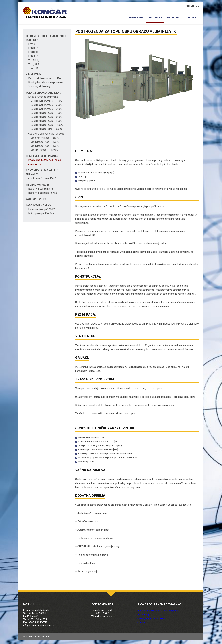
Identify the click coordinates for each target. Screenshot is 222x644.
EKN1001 (33, 48)
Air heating (33, 74)
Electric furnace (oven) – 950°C (46, 121)
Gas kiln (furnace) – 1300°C (44, 150)
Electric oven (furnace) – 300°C (46, 109)
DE (197, 6)
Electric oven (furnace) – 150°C (46, 101)
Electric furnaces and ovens (43, 97)
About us (173, 18)
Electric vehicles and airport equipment (158, 611)
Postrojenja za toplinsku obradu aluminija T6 (126, 31)
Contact (191, 18)
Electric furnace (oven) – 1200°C (47, 125)
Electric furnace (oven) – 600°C (46, 117)
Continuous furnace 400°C (42, 178)
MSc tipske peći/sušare (41, 213)
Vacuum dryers (36, 199)
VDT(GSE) (34, 64)
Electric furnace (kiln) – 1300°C (46, 129)
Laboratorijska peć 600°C (42, 209)
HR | (188, 6)
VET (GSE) (34, 60)
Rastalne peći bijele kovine (43, 193)
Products (155, 18)
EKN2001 (33, 56)
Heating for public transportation (46, 82)
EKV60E (33, 44)
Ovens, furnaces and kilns (43, 93)
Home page (136, 18)
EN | (193, 6)
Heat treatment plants (42, 156)
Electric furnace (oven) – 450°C (46, 113)
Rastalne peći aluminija (40, 189)
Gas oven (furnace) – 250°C (45, 138)
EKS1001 (33, 52)
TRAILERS (34, 68)
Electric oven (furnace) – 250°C (46, 105)
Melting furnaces (38, 185)
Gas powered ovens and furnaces (46, 134)
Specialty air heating (39, 86)
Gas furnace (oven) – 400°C (45, 142)
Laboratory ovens (38, 205)
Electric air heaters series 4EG (44, 78)
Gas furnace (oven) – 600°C (45, 146)
